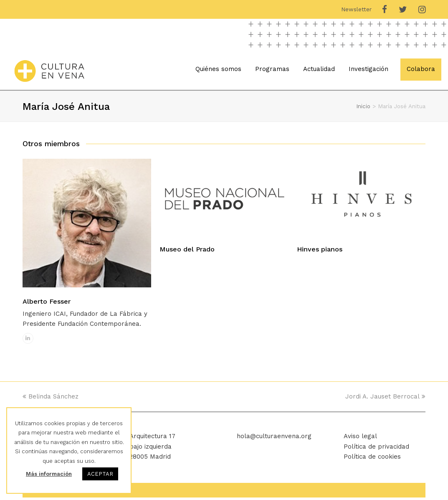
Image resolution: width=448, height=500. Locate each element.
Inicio (363, 109)
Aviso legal (360, 438)
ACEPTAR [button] (100, 474)
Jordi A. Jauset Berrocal (385, 399)
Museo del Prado (187, 251)
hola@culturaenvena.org (274, 438)
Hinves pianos (320, 251)
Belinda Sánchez (51, 399)
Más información (49, 474)
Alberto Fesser (47, 303)
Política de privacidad (376, 449)
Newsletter (356, 9)
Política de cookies (372, 459)
